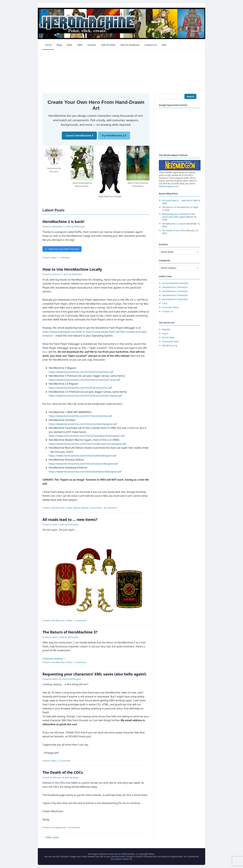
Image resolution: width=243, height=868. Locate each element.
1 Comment (64, 258)
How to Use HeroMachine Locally (72, 269)
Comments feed (170, 341)
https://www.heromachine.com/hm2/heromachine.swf (80, 388)
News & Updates (81, 508)
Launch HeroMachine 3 (79, 135)
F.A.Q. (165, 303)
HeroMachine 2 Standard (175, 291)
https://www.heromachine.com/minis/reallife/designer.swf (82, 456)
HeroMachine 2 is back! (63, 221)
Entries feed (168, 337)
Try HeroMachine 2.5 (114, 135)
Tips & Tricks (96, 508)
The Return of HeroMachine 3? (70, 632)
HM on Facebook (130, 45)
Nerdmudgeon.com (169, 186)
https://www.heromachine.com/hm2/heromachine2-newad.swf (85, 396)
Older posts (51, 837)
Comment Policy (170, 307)
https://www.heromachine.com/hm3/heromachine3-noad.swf (84, 380)
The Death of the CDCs (63, 772)
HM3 (70, 45)
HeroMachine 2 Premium (175, 287)
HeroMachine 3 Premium (175, 295)
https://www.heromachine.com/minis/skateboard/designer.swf (85, 472)
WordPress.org (170, 345)
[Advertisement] (122, 71)
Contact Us (151, 45)
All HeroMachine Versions (175, 283)
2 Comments (65, 761)
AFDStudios (80, 226)
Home (48, 45)
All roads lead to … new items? (70, 519)
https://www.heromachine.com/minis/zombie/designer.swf (83, 424)
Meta (54, 258)
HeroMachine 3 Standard (175, 299)
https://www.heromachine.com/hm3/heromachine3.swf (81, 372)
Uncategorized (59, 827)
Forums (92, 45)
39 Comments (110, 508)
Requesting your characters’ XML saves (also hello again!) (94, 674)
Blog (59, 45)
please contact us (123, 859)
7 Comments (80, 662)
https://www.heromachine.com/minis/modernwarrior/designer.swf (87, 444)
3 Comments (80, 620)
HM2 (80, 45)
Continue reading (54, 659)
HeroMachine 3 (59, 508)
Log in (165, 333)
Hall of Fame (108, 45)
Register (166, 329)
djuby (75, 777)
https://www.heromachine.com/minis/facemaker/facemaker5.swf (87, 436)
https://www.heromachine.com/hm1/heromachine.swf (80, 416)
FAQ (164, 45)
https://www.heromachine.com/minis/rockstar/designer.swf (83, 464)
